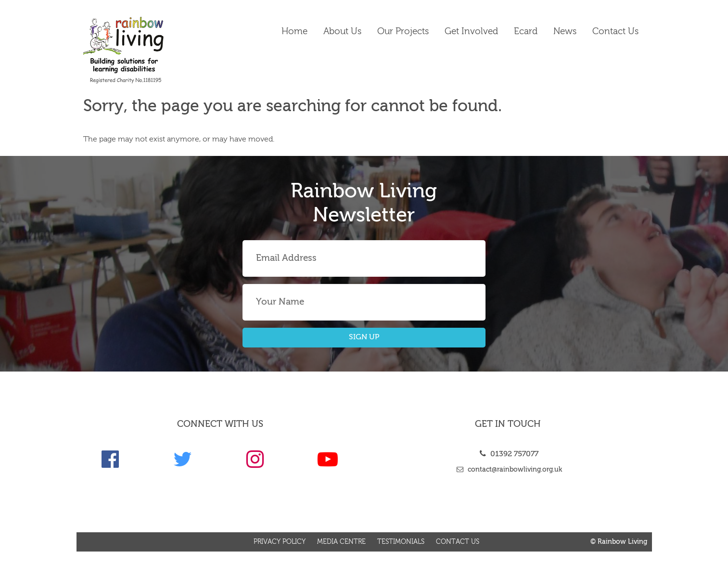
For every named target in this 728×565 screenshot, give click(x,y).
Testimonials (401, 542)
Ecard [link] (526, 32)
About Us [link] (342, 32)
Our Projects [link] (403, 32)
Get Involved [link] (471, 32)
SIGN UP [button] (364, 337)
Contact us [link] (615, 32)
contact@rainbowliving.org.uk (508, 470)
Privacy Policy (280, 542)
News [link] (565, 32)
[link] (148, 50)
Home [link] (294, 32)
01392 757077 (508, 454)
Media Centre (341, 542)
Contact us (458, 542)
